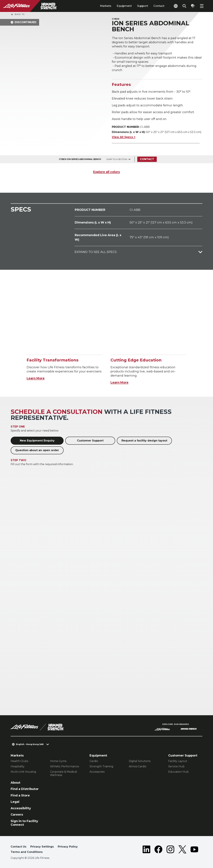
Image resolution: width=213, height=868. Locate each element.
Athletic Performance (65, 766)
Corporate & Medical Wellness (64, 773)
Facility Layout (178, 761)
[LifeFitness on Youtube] (194, 850)
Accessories (97, 772)
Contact (159, 6)
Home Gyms (58, 761)
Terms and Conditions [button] (27, 852)
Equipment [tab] (124, 6)
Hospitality (18, 766)
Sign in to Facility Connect (24, 823)
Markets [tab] (106, 6)
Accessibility (21, 808)
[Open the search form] (184, 6)
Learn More (36, 378)
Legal (15, 802)
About (15, 783)
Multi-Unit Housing (23, 772)
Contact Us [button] (18, 847)
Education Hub (178, 772)
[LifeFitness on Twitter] (182, 850)
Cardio (94, 761)
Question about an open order (37, 450)
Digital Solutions (140, 761)
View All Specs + (124, 137)
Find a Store (20, 795)
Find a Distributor (25, 789)
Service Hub (176, 766)
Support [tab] (143, 6)
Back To (18, 14)
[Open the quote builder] (193, 6)
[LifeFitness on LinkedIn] (146, 850)
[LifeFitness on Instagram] (170, 850)
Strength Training (101, 766)
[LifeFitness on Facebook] (158, 850)
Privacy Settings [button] (42, 847)
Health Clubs (19, 761)
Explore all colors (106, 172)
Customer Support (90, 441)
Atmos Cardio (138, 766)
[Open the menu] (202, 6)
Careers (17, 815)
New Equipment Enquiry (37, 441)
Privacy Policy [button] (68, 847)
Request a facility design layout (144, 441)
